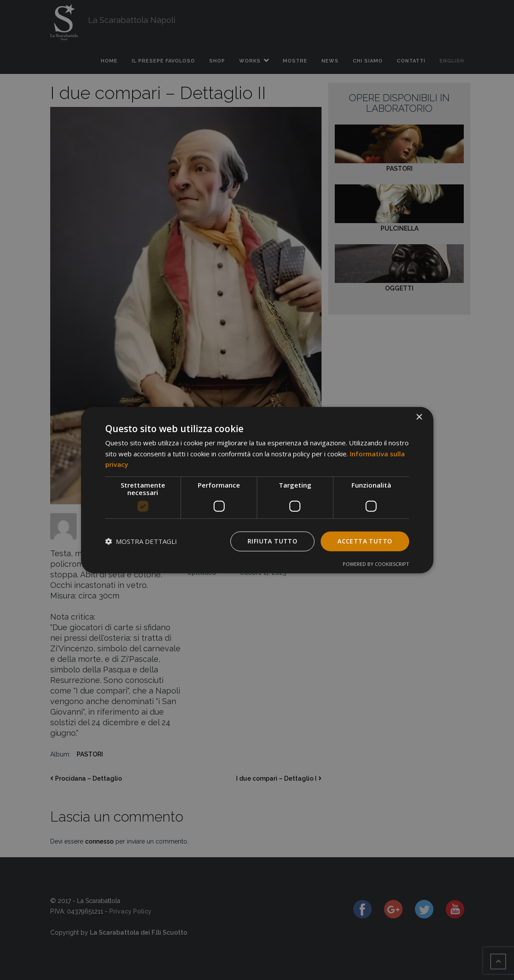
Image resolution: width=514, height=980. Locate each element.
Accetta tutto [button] (365, 541)
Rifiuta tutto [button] (272, 541)
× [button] (419, 417)
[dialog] (257, 490)
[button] (141, 541)
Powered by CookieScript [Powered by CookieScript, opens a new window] (376, 564)
